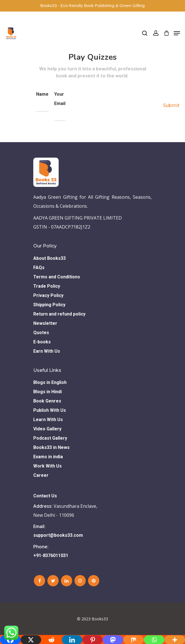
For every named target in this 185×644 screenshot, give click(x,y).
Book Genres (47, 401)
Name (42, 102)
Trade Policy (47, 286)
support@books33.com (58, 535)
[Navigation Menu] (177, 33)
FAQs (39, 268)
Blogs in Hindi (48, 392)
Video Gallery (47, 429)
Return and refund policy (59, 314)
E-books (42, 342)
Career (41, 475)
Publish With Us (50, 410)
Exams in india (48, 457)
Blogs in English (50, 382)
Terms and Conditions (57, 277)
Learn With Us (48, 420)
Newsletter (45, 323)
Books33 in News (51, 447)
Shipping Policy (49, 305)
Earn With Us (47, 351)
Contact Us (45, 496)
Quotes (41, 333)
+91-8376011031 (51, 555)
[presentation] (111, 103)
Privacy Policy (48, 295)
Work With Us (48, 466)
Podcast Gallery (50, 438)
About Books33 (49, 258)
